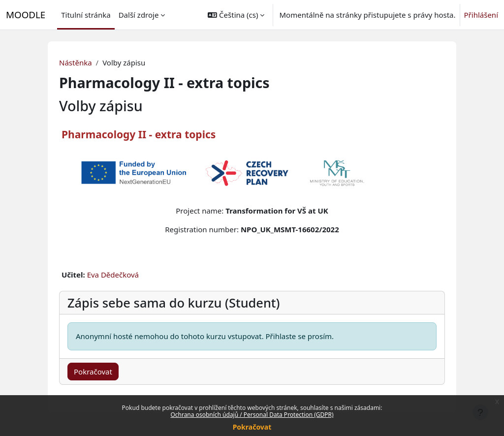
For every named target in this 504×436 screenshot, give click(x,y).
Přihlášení (481, 15)
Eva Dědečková (113, 275)
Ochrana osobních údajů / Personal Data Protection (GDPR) (252, 415)
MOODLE (26, 15)
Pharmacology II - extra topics (139, 134)
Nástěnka (76, 62)
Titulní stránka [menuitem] (86, 15)
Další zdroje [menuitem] (139, 15)
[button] (236, 15)
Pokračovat (252, 427)
